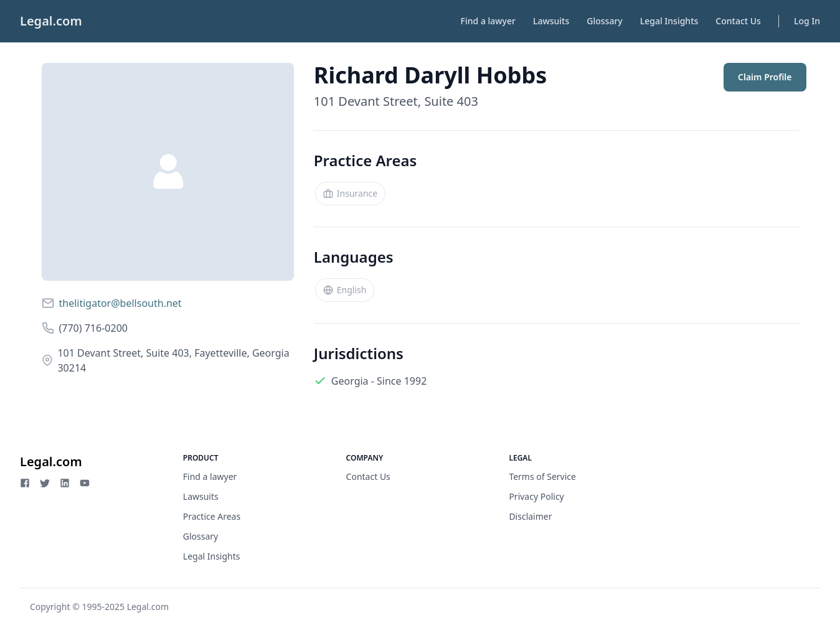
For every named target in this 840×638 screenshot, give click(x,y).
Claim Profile (765, 77)
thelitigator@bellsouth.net (120, 303)
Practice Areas (212, 516)
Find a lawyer (488, 21)
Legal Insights (669, 21)
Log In (807, 21)
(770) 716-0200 (93, 328)
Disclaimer (530, 516)
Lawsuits (551, 21)
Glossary (604, 21)
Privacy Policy (536, 496)
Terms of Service (542, 476)
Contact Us (738, 21)
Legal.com (51, 21)
